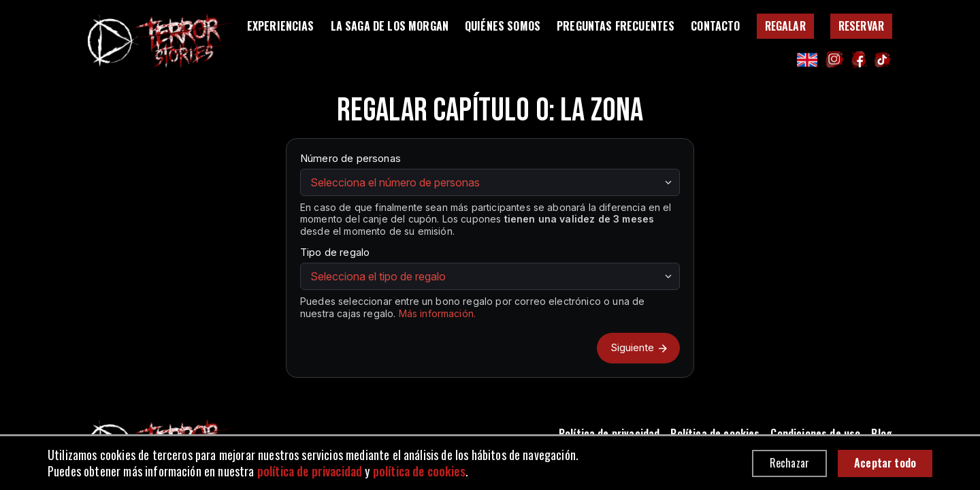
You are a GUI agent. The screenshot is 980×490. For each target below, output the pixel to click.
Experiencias (281, 26)
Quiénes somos (503, 26)
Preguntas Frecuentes (616, 26)
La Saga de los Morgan (390, 26)
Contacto (715, 26)
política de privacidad (310, 471)
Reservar (861, 26)
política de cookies (419, 471)
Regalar (785, 26)
